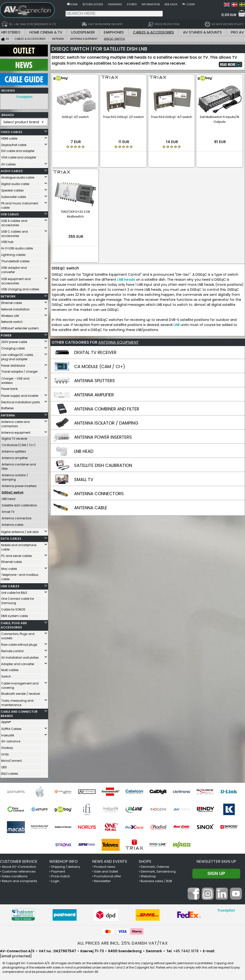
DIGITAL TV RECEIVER (95, 339)
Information (151, 4)
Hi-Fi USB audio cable (17, 247)
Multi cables (10, 669)
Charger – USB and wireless (15, 379)
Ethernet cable (11, 302)
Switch (6, 675)
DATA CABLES (11, 537)
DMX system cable (14, 615)
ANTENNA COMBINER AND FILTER (107, 396)
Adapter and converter (18, 663)
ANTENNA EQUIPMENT (119, 329)
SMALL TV (84, 466)
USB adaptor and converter (14, 269)
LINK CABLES (10, 585)
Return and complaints (19, 880)
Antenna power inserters (19, 485)
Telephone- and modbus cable (20, 576)
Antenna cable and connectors (15, 423)
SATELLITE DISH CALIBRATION (103, 452)
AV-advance (11, 740)
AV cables (8, 163)
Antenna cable (12, 524)
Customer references (19, 870)
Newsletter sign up (216, 860)
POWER (6, 334)
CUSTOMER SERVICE (19, 860)
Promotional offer (108, 875)
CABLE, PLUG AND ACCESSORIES (14, 624)
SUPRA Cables (11, 728)
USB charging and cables (20, 288)
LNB (177, 312)
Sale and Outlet (106, 870)
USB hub (7, 241)
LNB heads (126, 266)
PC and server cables (17, 555)
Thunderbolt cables (15, 260)
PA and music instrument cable (20, 204)
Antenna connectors (17, 517)
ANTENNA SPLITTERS (95, 367)
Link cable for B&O (14, 591)
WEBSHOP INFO (64, 860)
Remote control (12, 650)
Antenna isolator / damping (15, 476)
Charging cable (13, 347)
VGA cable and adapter (19, 156)
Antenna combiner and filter (19, 465)
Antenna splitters (14, 450)
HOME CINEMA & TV (46, 32)
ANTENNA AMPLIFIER (94, 382)
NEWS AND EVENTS (110, 860)
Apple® (6, 721)
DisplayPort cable (14, 144)
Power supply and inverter (20, 395)
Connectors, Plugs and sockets (18, 635)
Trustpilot (24, 97)
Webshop (148, 875)
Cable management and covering (20, 684)
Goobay (7, 747)
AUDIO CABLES (12, 170)
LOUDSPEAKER (83, 32)
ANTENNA (8, 414)
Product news (105, 865)
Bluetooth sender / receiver (21, 692)
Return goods (93, 4)
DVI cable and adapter (18, 150)
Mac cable (9, 568)
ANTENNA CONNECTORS (99, 480)
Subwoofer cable (14, 196)
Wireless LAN (10, 315)
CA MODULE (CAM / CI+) (100, 353)
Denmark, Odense (155, 865)
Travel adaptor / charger (19, 370)
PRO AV (237, 32)
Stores (132, 4)
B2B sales (171, 4)
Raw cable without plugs (19, 643)
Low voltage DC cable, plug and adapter (17, 356)
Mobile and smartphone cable (19, 546)
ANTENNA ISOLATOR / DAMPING (106, 410)
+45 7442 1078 (186, 950)
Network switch (12, 321)
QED (4, 766)
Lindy (5, 753)
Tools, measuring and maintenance (17, 702)
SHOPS (145, 860)
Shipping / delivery (66, 865)
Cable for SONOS (13, 608)
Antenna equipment (16, 431)
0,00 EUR (229, 15)
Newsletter (102, 880)
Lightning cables (13, 254)
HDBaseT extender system (20, 327)
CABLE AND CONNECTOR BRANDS (19, 713)
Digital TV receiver (14, 437)
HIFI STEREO (11, 32)
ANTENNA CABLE (91, 495)
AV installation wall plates (20, 656)
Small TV (8, 511)
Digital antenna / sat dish (20, 531)
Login (191, 4)
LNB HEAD (84, 438)
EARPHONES (114, 32)
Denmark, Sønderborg (158, 870)
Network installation (15, 308)
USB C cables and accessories (14, 232)
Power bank (9, 388)
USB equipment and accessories (16, 280)
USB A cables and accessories (14, 222)
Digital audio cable (15, 183)
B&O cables (10, 772)
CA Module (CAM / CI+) (19, 444)
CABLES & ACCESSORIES (153, 32)
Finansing (115, 4)
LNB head (8, 498)
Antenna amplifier (15, 457)
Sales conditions (15, 875)
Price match (61, 875)
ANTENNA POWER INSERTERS (103, 424)
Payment (58, 870)
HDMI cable (9, 137)
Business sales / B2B (156, 880)
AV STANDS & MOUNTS (202, 32)
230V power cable (14, 341)
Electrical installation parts (21, 401)
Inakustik (8, 734)
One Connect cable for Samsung (18, 600)
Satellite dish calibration (19, 504)
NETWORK (8, 295)
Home (74, 4)
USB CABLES (10, 213)
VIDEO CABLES (11, 131)
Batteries (8, 407)
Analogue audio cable (18, 176)
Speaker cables (12, 189)
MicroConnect (11, 759)
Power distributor (13, 364)
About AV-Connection (19, 865)
